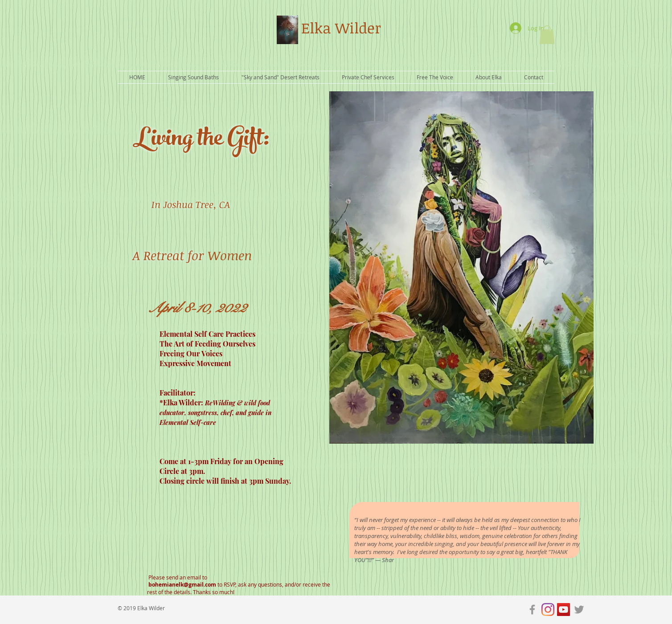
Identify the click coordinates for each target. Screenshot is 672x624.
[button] (547, 35)
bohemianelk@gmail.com (182, 585)
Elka (318, 28)
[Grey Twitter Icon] (579, 610)
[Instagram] (548, 610)
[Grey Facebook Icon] (532, 610)
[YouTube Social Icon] (563, 610)
